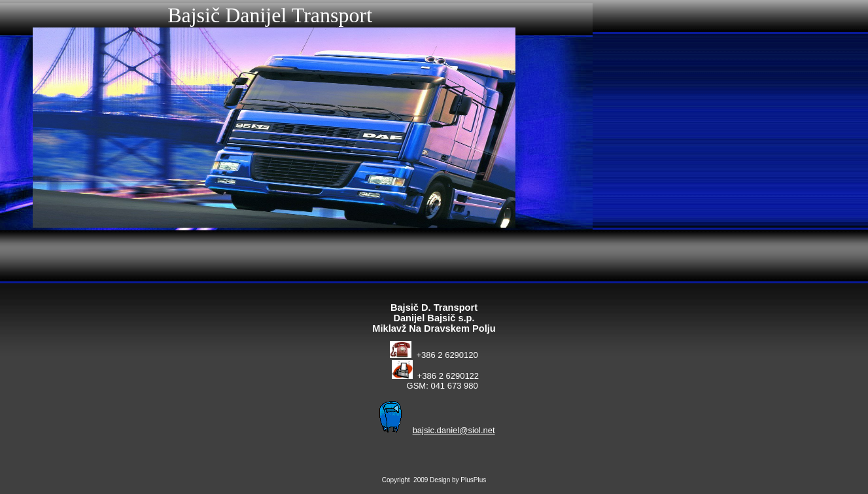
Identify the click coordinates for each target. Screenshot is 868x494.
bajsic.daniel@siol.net (454, 430)
